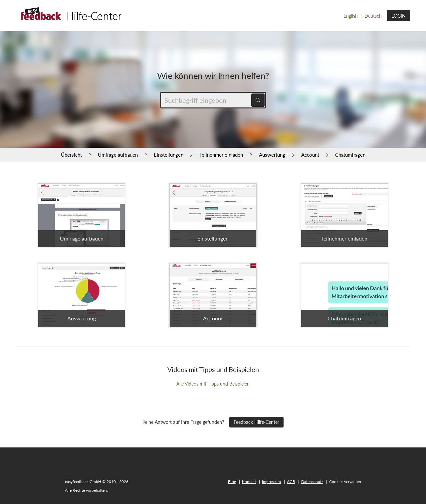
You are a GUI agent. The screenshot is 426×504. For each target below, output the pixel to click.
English (351, 16)
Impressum (271, 482)
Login (399, 16)
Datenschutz (312, 482)
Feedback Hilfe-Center (256, 422)
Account (310, 155)
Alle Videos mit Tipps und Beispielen (213, 384)
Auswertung (272, 155)
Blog (232, 482)
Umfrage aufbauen (118, 155)
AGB (291, 482)
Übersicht (71, 155)
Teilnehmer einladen (221, 155)
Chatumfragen (350, 155)
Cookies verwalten (345, 482)
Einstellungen (169, 155)
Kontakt (249, 482)
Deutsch (373, 16)
